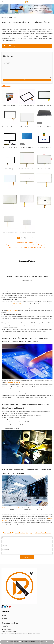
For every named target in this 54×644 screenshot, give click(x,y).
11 (33, 238)
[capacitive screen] (27, 361)
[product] (27, 7)
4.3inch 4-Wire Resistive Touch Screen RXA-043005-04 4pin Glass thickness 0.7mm (27, 127)
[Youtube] (10, 607)
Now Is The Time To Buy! (27, 286)
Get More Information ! (44, 27)
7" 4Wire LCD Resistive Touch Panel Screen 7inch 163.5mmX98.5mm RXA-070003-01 (27, 232)
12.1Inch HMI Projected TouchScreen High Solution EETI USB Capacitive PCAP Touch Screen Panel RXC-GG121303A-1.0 (10, 169)
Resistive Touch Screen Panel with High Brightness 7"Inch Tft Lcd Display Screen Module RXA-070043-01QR (10, 190)
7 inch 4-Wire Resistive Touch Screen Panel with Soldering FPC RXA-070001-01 (27, 190)
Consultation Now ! (27, 252)
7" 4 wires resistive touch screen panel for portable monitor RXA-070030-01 (44, 190)
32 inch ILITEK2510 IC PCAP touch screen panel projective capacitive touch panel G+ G (44, 148)
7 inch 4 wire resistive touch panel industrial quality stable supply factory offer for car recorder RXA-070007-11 (44, 211)
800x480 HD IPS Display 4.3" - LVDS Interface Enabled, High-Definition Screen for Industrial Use (10, 106)
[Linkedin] (5, 607)
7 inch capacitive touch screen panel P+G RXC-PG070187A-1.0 (10, 127)
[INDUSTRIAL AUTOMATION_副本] (25, 491)
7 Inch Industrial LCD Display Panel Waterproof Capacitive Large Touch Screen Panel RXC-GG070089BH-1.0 (44, 106)
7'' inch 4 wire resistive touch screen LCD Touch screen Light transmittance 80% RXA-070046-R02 (10, 232)
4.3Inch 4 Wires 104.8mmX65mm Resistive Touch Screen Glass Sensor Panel (44, 169)
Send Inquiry (27, 80)
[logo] (19, 586)
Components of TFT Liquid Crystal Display (15, 382)
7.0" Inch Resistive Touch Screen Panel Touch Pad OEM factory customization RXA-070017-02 (10, 211)
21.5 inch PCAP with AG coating (27, 148)
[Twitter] (8, 607)
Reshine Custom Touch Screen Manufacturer (12, 508)
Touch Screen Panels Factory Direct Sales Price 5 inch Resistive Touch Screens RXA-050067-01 (27, 169)
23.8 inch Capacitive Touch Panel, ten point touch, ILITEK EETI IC (10, 148)
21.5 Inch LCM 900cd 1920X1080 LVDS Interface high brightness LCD (44, 127)
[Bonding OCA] (27, 447)
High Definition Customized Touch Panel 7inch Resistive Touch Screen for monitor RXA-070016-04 (27, 211)
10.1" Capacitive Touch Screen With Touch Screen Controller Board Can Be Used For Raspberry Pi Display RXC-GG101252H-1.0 (27, 106)
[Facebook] (2, 607)
